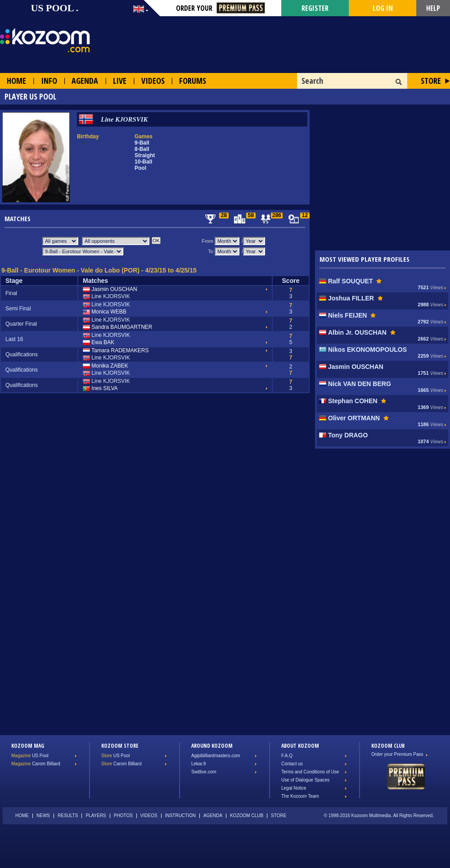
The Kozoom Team (300, 796)
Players (96, 816)
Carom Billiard (36, 764)
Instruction (180, 816)
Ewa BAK (99, 343)
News (43, 816)
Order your (220, 8)
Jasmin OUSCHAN (110, 290)
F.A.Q (287, 756)
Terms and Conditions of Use (310, 772)
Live (120, 81)
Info (49, 81)
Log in (383, 8)
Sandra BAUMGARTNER (118, 327)
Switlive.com (204, 772)
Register (315, 8)
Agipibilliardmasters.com (216, 756)
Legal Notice (294, 788)
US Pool (30, 756)
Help (433, 8)
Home (16, 81)
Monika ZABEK (106, 366)
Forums (193, 81)
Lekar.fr (199, 764)
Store (431, 81)
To (211, 251)
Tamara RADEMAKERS (116, 351)
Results (68, 816)
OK (399, 82)
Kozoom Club (247, 816)
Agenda (85, 81)
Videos (153, 81)
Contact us (292, 764)
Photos (123, 816)
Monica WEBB (105, 312)
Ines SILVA (100, 389)
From (207, 241)
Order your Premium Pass (397, 754)
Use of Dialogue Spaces (305, 780)
